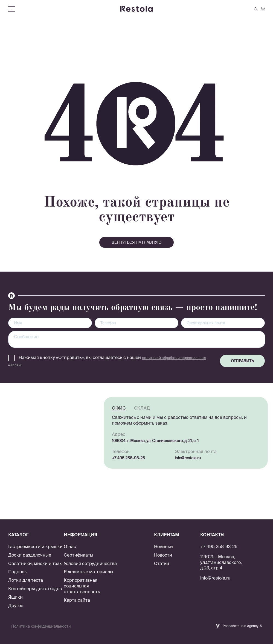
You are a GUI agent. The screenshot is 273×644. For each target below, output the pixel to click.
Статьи (162, 563)
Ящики (15, 597)
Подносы (18, 572)
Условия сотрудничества (90, 563)
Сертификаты (79, 555)
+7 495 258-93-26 (128, 458)
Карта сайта (77, 600)
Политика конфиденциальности (41, 626)
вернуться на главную (136, 242)
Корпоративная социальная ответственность (82, 586)
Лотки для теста (26, 580)
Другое (16, 605)
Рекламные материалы (88, 572)
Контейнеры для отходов (35, 589)
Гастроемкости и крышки (35, 546)
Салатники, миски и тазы (35, 563)
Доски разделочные (30, 555)
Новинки (163, 546)
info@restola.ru (188, 458)
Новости (163, 555)
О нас (70, 546)
